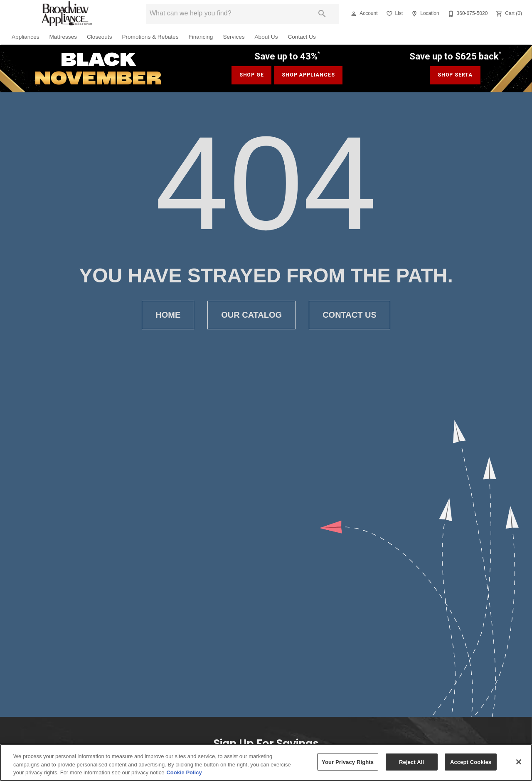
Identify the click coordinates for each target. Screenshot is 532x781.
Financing (201, 37)
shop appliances (308, 75)
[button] (354, 14)
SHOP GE (252, 75)
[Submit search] (322, 14)
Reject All (411, 762)
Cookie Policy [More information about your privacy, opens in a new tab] (184, 772)
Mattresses (63, 37)
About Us (266, 37)
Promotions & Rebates (150, 37)
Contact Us (302, 37)
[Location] (424, 14)
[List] (394, 14)
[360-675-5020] (467, 14)
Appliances (26, 37)
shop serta (455, 75)
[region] (266, 762)
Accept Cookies (471, 762)
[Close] (519, 762)
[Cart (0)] (508, 14)
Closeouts (99, 37)
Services (234, 37)
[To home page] (66, 14)
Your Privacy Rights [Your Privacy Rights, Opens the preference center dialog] (348, 762)
